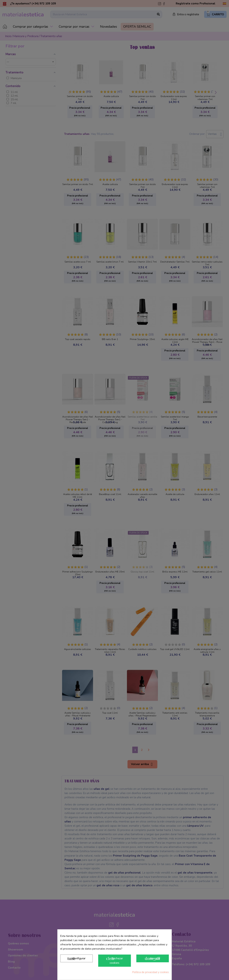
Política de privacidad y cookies (151, 972)
